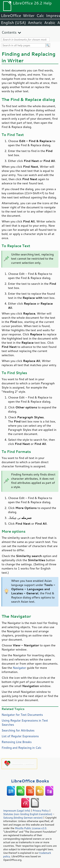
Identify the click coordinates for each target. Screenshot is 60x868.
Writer (29, 16)
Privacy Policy (41, 811)
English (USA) (13, 23)
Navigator (19, 668)
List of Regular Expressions (20, 736)
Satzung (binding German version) (23, 818)
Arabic (50, 23)
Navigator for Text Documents (22, 715)
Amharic (35, 23)
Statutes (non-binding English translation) (28, 814)
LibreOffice (11, 16)
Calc (40, 16)
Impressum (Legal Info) (17, 811)
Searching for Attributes (18, 730)
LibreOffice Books (30, 781)
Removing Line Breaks (17, 742)
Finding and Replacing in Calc (22, 748)
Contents (9, 32)
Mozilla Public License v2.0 (31, 828)
